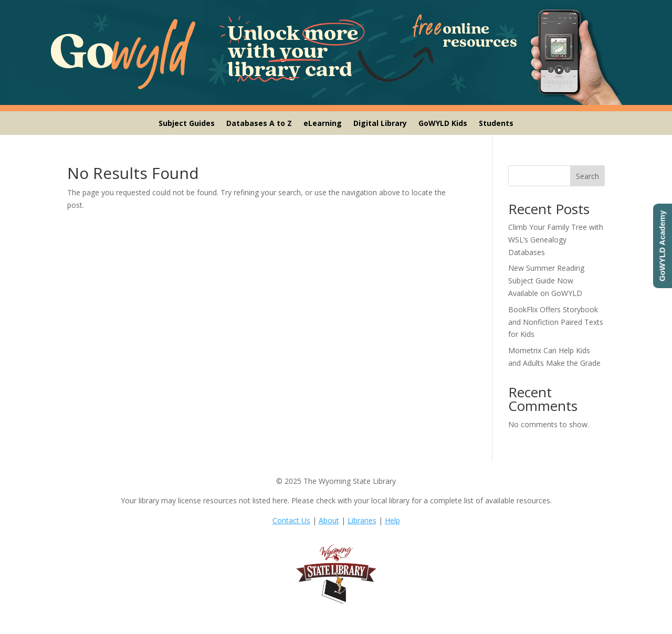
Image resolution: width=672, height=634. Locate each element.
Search (587, 176)
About (329, 520)
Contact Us (291, 520)
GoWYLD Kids (443, 124)
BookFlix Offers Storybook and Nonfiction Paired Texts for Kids (556, 322)
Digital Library (380, 124)
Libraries (362, 520)
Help (392, 520)
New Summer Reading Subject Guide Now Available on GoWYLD (546, 281)
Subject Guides (187, 124)
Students (496, 124)
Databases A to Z (259, 124)
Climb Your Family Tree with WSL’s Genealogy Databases (556, 240)
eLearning (323, 124)
